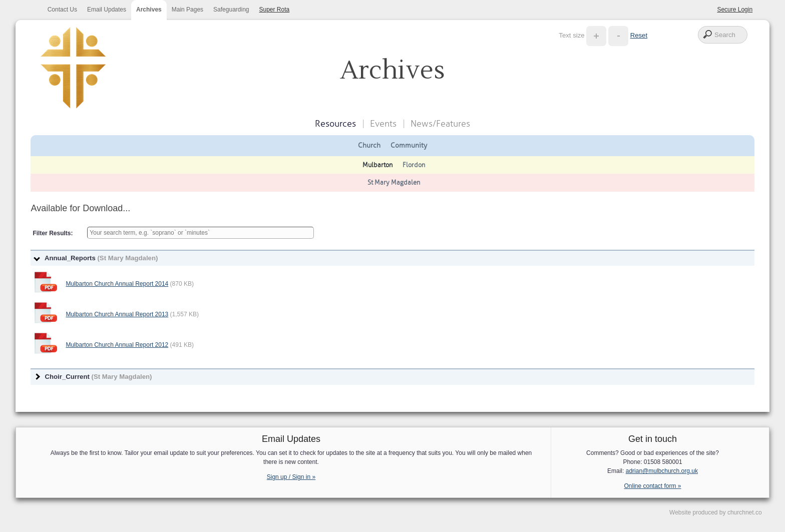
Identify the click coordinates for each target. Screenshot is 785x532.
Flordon (414, 165)
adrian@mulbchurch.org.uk (662, 471)
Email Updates (107, 10)
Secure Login (735, 10)
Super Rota (275, 10)
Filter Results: (53, 233)
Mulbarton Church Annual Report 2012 (117, 345)
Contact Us (62, 10)
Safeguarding (231, 10)
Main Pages (187, 10)
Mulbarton (377, 165)
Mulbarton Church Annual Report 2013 (117, 314)
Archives (149, 10)
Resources (335, 124)
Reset (639, 35)
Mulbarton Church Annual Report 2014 (117, 284)
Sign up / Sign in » (291, 477)
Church (369, 145)
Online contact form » (652, 486)
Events (383, 124)
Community (409, 145)
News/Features (440, 124)
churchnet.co (745, 512)
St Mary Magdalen (394, 182)
